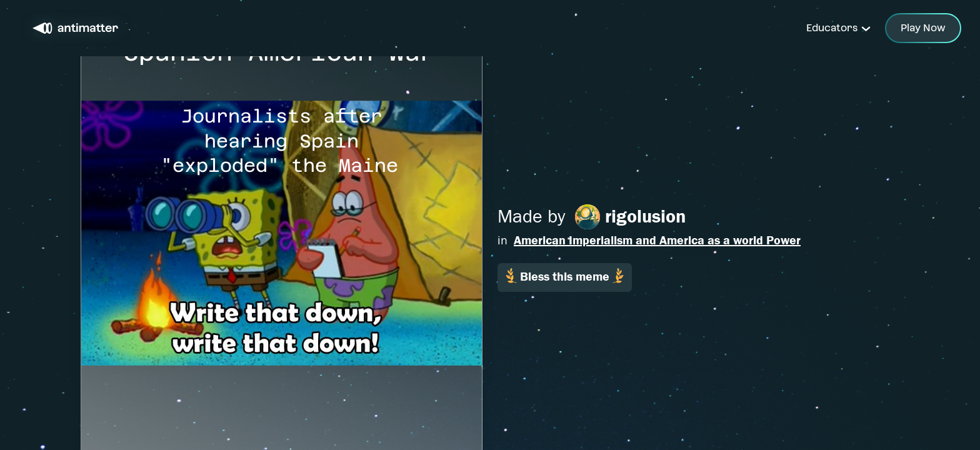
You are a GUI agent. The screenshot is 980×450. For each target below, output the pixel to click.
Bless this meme (565, 276)
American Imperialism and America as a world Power (657, 240)
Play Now (923, 28)
